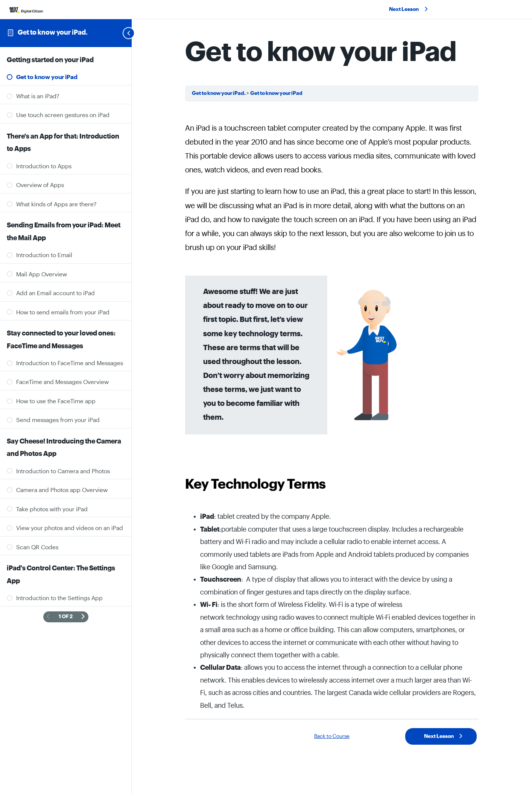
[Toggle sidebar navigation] (120, 33)
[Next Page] (83, 617)
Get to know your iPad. (53, 33)
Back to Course (332, 736)
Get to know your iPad (276, 93)
